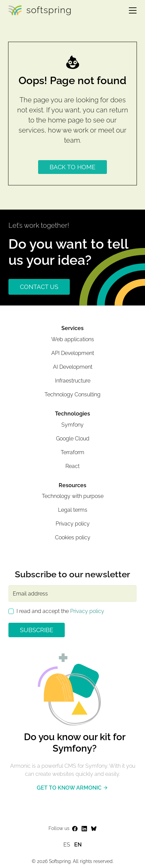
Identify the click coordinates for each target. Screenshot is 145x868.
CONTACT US (39, 287)
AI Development (73, 367)
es (67, 845)
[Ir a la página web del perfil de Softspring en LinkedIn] (84, 829)
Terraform (72, 452)
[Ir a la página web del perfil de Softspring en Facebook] (75, 829)
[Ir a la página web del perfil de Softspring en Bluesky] (94, 829)
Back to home (72, 167)
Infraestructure (73, 381)
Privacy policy (73, 524)
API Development (73, 353)
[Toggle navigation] (130, 10)
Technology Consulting (72, 394)
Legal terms (73, 510)
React (72, 466)
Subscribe (37, 630)
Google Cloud (73, 439)
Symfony (72, 425)
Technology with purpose (73, 496)
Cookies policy (73, 537)
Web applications (73, 339)
